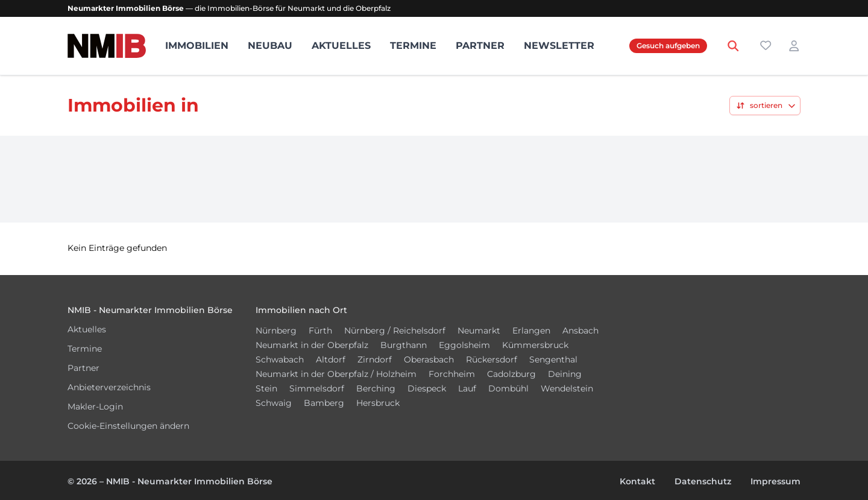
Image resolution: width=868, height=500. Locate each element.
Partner (480, 46)
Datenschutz (703, 481)
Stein (266, 388)
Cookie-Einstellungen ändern (128, 426)
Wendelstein (567, 388)
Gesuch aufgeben (668, 46)
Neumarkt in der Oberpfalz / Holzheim (336, 374)
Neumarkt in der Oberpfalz (312, 345)
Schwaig (274, 403)
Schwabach (280, 359)
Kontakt (637, 481)
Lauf (467, 388)
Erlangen (531, 331)
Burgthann (404, 345)
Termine (413, 46)
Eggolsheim (464, 345)
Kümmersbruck (535, 345)
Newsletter (559, 46)
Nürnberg (276, 331)
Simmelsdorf (317, 388)
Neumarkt (479, 331)
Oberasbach (429, 359)
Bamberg (324, 403)
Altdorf (331, 359)
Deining (565, 374)
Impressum (775, 481)
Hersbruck (378, 403)
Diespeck (427, 388)
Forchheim (452, 374)
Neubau (270, 46)
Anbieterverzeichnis (109, 387)
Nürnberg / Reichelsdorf (395, 331)
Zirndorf (375, 359)
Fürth (320, 331)
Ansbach (580, 331)
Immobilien (197, 46)
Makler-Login (95, 407)
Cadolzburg (511, 374)
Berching (376, 388)
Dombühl (508, 388)
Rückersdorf (492, 359)
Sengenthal (553, 359)
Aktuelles (341, 46)
